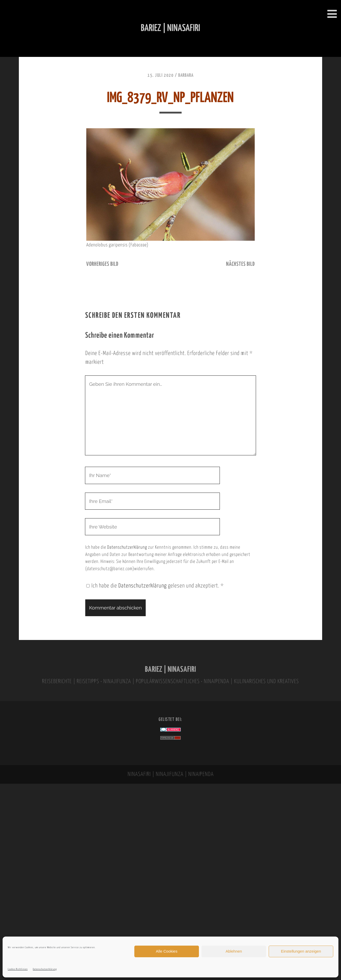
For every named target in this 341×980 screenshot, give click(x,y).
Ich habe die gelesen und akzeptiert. (155, 586)
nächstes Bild (240, 264)
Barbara (186, 76)
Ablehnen (234, 951)
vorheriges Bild (102, 264)
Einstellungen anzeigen (301, 951)
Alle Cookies (166, 951)
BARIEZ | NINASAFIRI (171, 670)
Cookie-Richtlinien (18, 969)
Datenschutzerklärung (45, 969)
